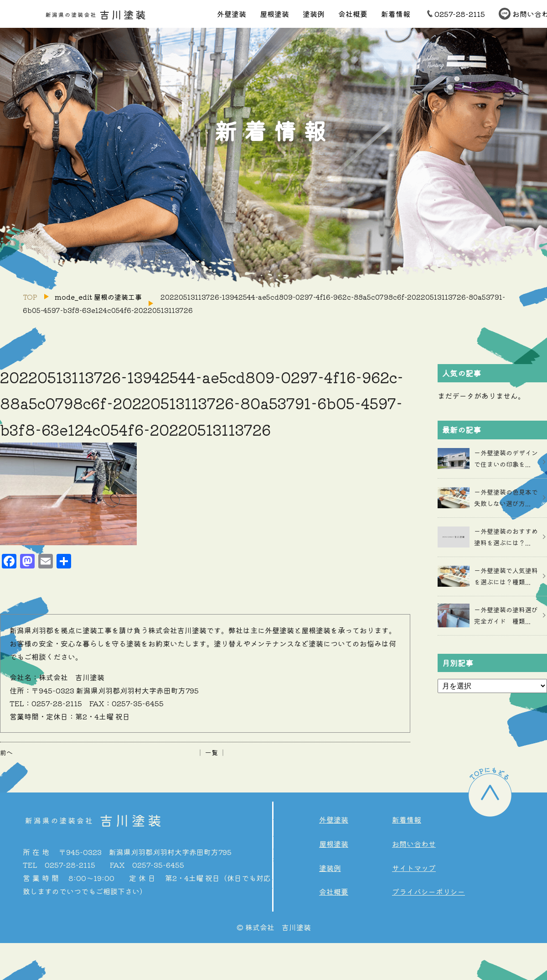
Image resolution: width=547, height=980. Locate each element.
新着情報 (396, 14)
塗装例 (314, 14)
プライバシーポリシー (428, 891)
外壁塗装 (232, 14)
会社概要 (353, 14)
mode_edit (98, 297)
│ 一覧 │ (212, 752)
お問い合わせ (414, 844)
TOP (30, 297)
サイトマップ (414, 868)
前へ (6, 752)
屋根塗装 (274, 14)
